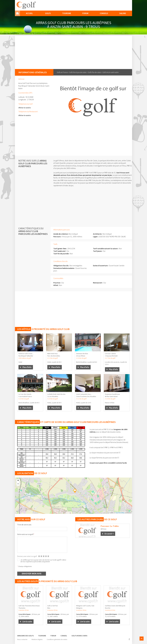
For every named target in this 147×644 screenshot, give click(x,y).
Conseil (64, 636)
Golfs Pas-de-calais (94, 72)
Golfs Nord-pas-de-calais (78, 72)
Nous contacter (22, 639)
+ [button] (18, 481)
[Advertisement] (73, 52)
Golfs (48, 13)
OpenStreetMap (120, 513)
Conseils (104, 13)
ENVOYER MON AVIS (32, 574)
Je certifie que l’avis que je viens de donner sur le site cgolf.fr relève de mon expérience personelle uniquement (43, 561)
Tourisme (67, 13)
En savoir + (109, 534)
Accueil (29, 13)
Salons (123, 13)
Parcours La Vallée (110, 526)
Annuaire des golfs (25, 636)
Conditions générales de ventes (57, 639)
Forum (85, 13)
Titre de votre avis (24, 525)
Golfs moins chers (79, 636)
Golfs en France (62, 72)
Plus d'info (27, 367)
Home (17, 13)
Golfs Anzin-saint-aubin (111, 72)
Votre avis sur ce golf (26, 534)
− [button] (18, 484)
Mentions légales (37, 639)
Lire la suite (27, 622)
